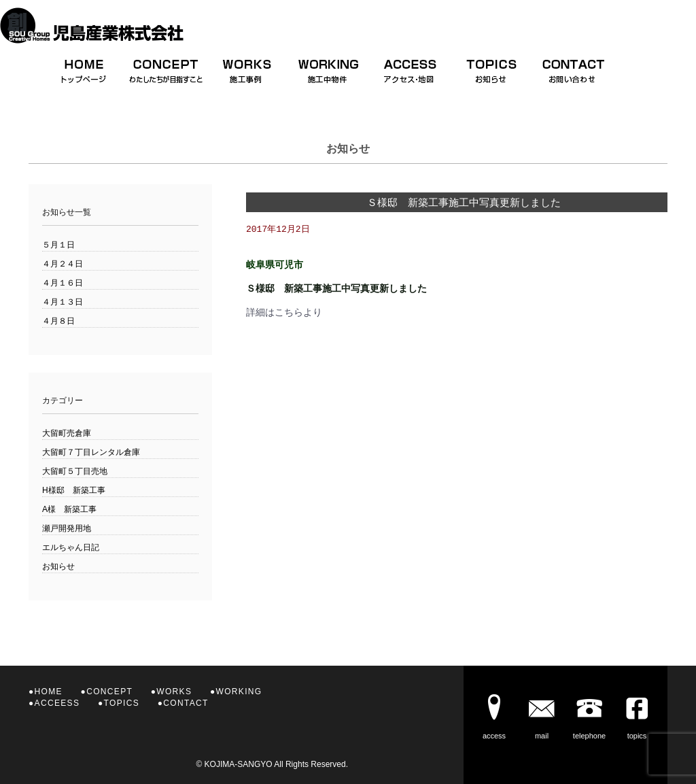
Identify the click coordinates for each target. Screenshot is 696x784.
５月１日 (58, 245)
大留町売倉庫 (67, 433)
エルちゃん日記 (71, 547)
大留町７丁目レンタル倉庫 (91, 452)
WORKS (174, 692)
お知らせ (58, 566)
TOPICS (122, 703)
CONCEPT (109, 692)
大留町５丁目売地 (75, 471)
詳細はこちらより (284, 313)
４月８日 (58, 321)
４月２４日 (63, 264)
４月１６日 (63, 283)
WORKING (239, 692)
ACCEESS (57, 703)
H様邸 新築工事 (74, 490)
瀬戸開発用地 (67, 528)
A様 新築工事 (69, 509)
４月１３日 (63, 302)
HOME (49, 692)
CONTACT (186, 703)
